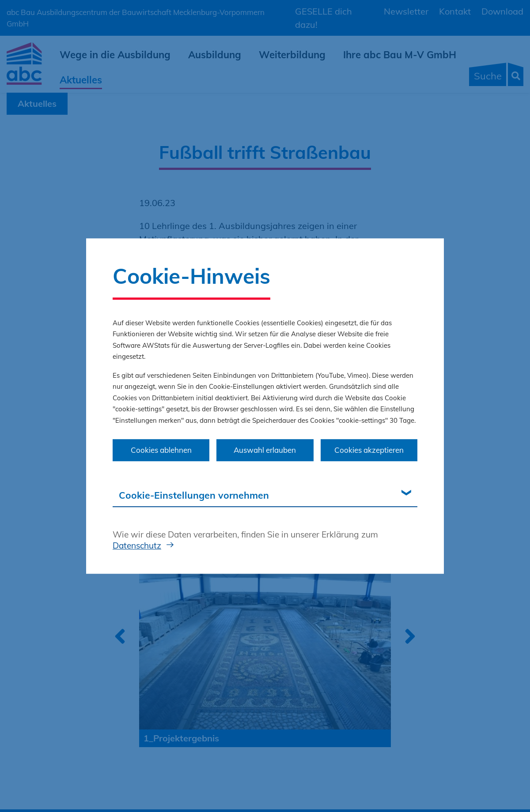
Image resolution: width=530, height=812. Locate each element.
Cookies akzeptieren (369, 450)
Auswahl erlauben (265, 450)
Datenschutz (137, 545)
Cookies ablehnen (161, 450)
